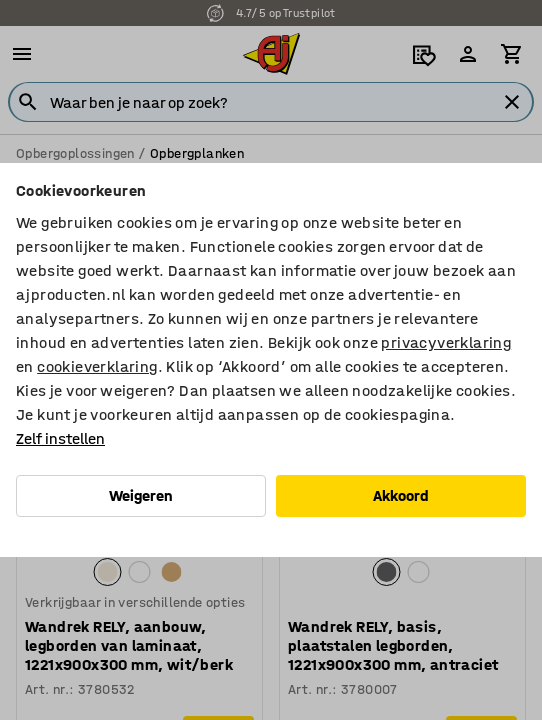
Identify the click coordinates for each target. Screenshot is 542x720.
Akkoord (401, 495)
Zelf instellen (60, 438)
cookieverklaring (97, 366)
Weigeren (141, 495)
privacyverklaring (446, 342)
